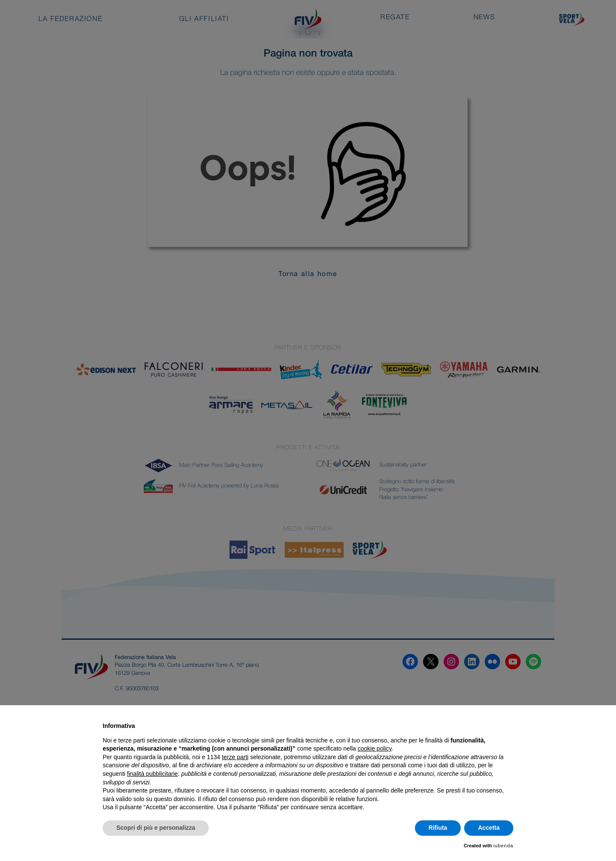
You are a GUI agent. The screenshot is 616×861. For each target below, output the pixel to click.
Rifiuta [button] (438, 828)
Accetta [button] (489, 828)
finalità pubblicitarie (153, 774)
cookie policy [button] (375, 748)
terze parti (235, 757)
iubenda (503, 846)
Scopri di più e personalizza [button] (156, 828)
